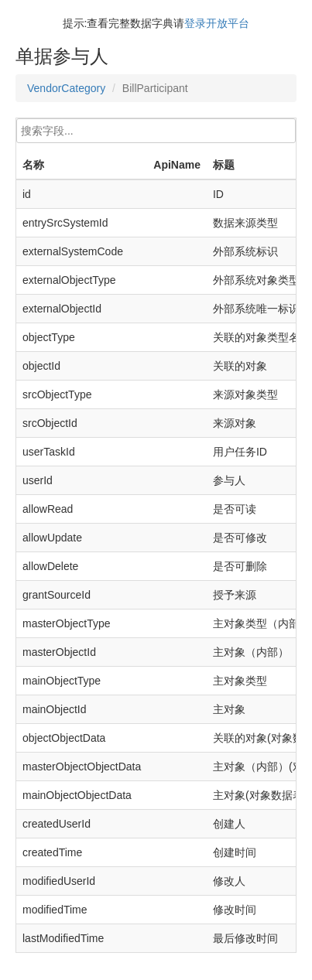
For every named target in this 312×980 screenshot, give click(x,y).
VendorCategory (66, 88)
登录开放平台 (217, 23)
